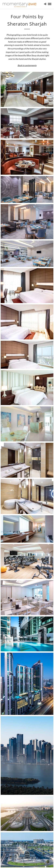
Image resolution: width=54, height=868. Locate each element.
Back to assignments (27, 65)
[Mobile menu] (50, 4)
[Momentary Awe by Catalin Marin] (20, 5)
